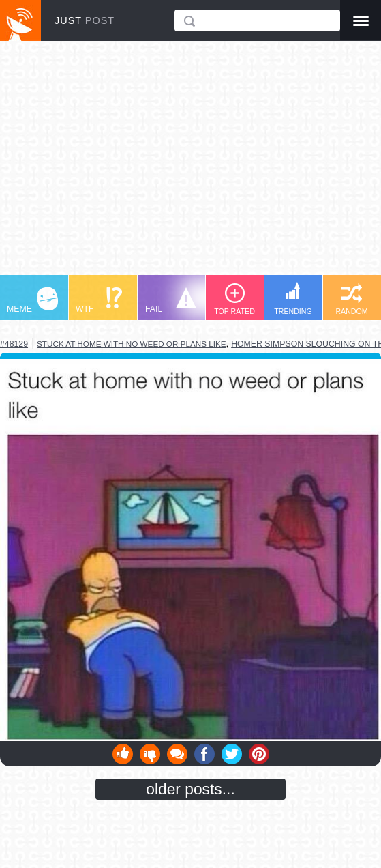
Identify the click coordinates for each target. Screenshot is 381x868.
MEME (32, 301)
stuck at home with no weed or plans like (132, 344)
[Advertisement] (190, 164)
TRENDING (293, 299)
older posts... (190, 789)
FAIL (171, 301)
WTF (99, 301)
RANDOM (351, 299)
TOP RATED (234, 299)
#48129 (14, 344)
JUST (85, 20)
